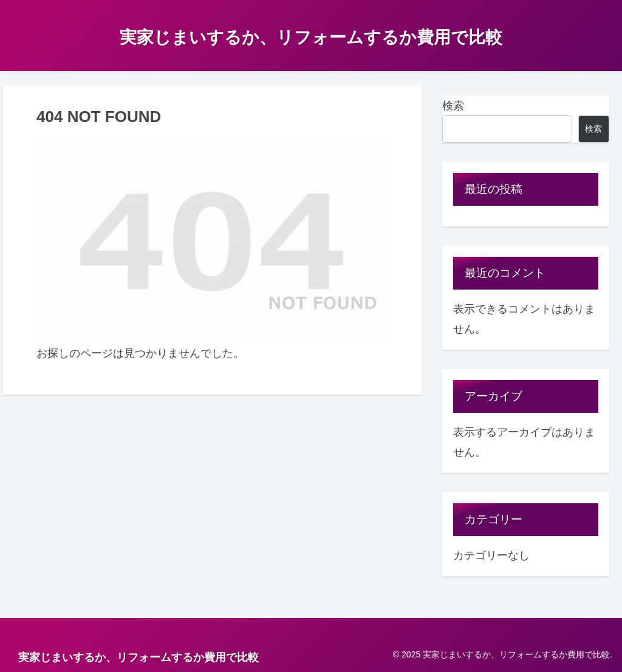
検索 (453, 106)
